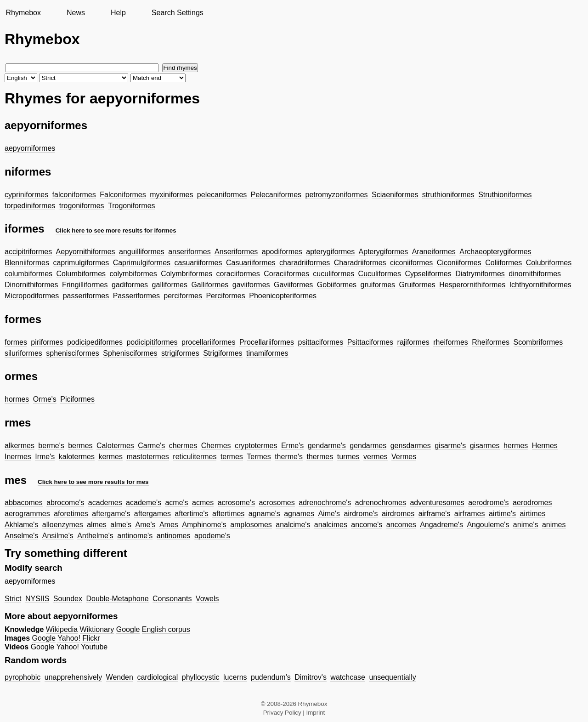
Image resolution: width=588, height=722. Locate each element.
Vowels (207, 599)
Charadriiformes (360, 263)
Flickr (91, 638)
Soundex (68, 599)
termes (232, 457)
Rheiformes (491, 342)
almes (97, 525)
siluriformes (23, 353)
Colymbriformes (187, 274)
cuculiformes (334, 274)
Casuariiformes (251, 263)
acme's (176, 503)
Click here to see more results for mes (93, 482)
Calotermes (115, 446)
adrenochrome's (325, 503)
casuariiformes (198, 263)
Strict (13, 599)
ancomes (401, 525)
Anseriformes (236, 252)
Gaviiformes (293, 285)
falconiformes (74, 195)
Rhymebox (23, 13)
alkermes (20, 446)
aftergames (153, 514)
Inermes (18, 457)
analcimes (331, 525)
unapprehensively (73, 677)
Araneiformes (434, 252)
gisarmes (485, 446)
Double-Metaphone (117, 599)
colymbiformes (133, 274)
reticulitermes (195, 457)
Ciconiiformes (459, 263)
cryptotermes (256, 446)
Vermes (404, 457)
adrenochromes (381, 503)
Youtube (94, 647)
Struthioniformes (505, 195)
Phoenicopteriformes (283, 296)
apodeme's (212, 536)
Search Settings (178, 13)
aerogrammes (27, 514)
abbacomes (24, 503)
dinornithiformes (535, 274)
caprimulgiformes (81, 263)
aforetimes (71, 514)
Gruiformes (417, 285)
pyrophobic (23, 677)
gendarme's (327, 446)
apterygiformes (330, 252)
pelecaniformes (222, 195)
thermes (320, 457)
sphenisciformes (73, 353)
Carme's (151, 446)
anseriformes (189, 252)
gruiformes (378, 285)
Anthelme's (95, 536)
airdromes (398, 514)
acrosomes (277, 503)
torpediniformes (30, 206)
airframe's (435, 514)
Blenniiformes (27, 263)
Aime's (329, 514)
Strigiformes (223, 353)
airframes (470, 514)
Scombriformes (538, 342)
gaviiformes (251, 285)
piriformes (47, 342)
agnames (299, 514)
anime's (526, 525)
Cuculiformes (380, 274)
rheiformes (451, 342)
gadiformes (130, 285)
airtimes (532, 514)
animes (554, 525)
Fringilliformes (85, 285)
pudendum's (271, 677)
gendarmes (368, 446)
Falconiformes (123, 195)
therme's (289, 457)
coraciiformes (238, 274)
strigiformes (180, 353)
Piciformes (77, 399)
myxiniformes (171, 195)
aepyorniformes (30, 148)
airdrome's (361, 514)
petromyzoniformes (337, 195)
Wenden (120, 677)
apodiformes (282, 252)
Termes (259, 457)
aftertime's (191, 514)
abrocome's (65, 503)
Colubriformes (549, 263)
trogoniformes (82, 206)
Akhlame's (21, 525)
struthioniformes (448, 195)
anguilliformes (142, 252)
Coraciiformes (286, 274)
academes (105, 503)
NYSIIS (37, 599)
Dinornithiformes (31, 285)
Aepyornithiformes (86, 252)
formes (16, 342)
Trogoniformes (132, 206)
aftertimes (228, 514)
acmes (203, 503)
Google (128, 629)
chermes (183, 446)
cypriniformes (26, 195)
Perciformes (225, 296)
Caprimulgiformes (142, 263)
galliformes (170, 285)
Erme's (292, 446)
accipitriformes (28, 252)
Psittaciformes (370, 342)
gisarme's (450, 446)
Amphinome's (204, 525)
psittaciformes (320, 342)
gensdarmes (411, 446)
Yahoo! (69, 638)
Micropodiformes (32, 296)
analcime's (293, 525)
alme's (121, 525)
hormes (17, 399)
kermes (110, 457)
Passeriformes (136, 296)
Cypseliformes (428, 274)
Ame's (145, 525)
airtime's (502, 514)
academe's (144, 503)
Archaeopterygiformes (495, 252)
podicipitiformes (152, 342)
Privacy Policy (282, 713)
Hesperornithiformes (472, 285)
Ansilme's (58, 536)
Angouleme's (488, 525)
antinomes (174, 536)
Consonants (172, 599)
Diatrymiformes (480, 274)
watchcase (348, 677)
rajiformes (413, 342)
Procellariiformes (267, 342)
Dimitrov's (311, 677)
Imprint (316, 713)
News (76, 13)
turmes (348, 457)
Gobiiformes (337, 285)
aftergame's (111, 514)
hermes (516, 446)
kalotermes (77, 457)
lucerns (235, 677)
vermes (375, 457)
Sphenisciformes (130, 353)
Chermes (216, 446)
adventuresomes (437, 503)
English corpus (166, 629)
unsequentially (392, 677)
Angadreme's (441, 525)
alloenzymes (63, 525)
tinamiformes (267, 353)
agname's (264, 514)
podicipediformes (95, 342)
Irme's (45, 457)
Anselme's (21, 536)
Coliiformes (503, 263)
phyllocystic (201, 677)
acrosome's (236, 503)
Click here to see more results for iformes (116, 230)
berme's (51, 446)
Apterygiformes (384, 252)
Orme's (45, 399)
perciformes (183, 296)
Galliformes (210, 285)
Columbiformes (81, 274)
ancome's (367, 525)
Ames (169, 525)
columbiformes (28, 274)
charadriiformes (305, 263)
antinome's (135, 536)
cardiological (157, 677)
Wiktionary (97, 629)
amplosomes (251, 525)
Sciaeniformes (395, 195)
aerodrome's (488, 503)
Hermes (545, 446)
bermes (80, 446)
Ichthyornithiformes (540, 285)
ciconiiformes (411, 263)
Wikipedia (62, 629)
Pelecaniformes (276, 195)
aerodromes (532, 503)
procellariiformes (208, 342)
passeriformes (86, 296)
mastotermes (147, 457)
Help (118, 13)
